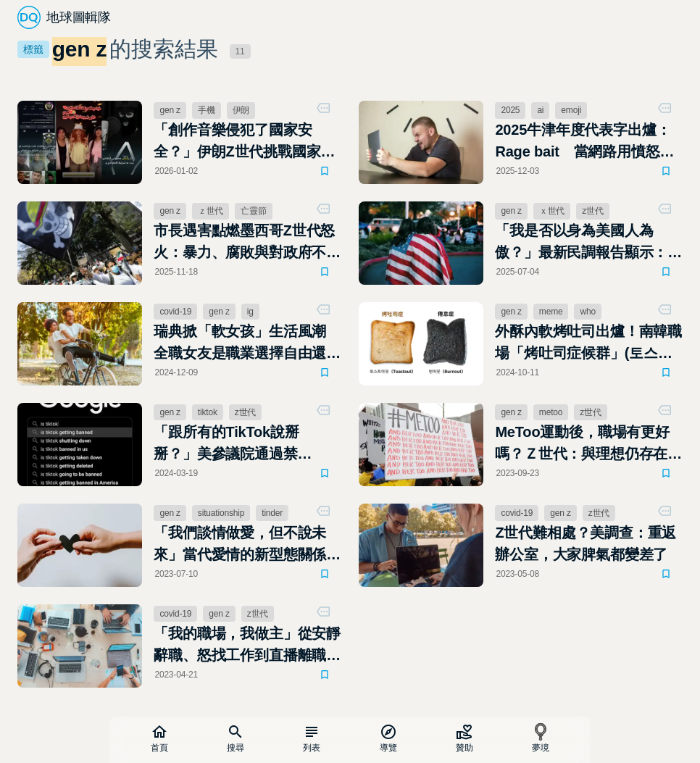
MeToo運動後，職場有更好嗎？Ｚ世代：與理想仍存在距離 (588, 444)
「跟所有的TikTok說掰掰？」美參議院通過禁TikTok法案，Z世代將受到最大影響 (245, 444)
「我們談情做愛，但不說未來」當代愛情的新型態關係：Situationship (247, 545)
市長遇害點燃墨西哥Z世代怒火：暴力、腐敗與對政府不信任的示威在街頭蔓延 (247, 243)
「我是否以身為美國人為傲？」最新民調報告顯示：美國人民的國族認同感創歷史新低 (588, 243)
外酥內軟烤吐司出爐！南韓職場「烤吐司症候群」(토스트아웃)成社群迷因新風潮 (588, 343)
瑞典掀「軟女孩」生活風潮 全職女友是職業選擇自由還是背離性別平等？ (247, 343)
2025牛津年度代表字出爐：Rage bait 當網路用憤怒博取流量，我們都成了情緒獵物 (588, 142)
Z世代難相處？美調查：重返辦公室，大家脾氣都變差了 (586, 543)
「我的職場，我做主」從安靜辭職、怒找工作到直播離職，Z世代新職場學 (247, 646)
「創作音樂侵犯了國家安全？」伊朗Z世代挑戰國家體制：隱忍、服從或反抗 (244, 142)
